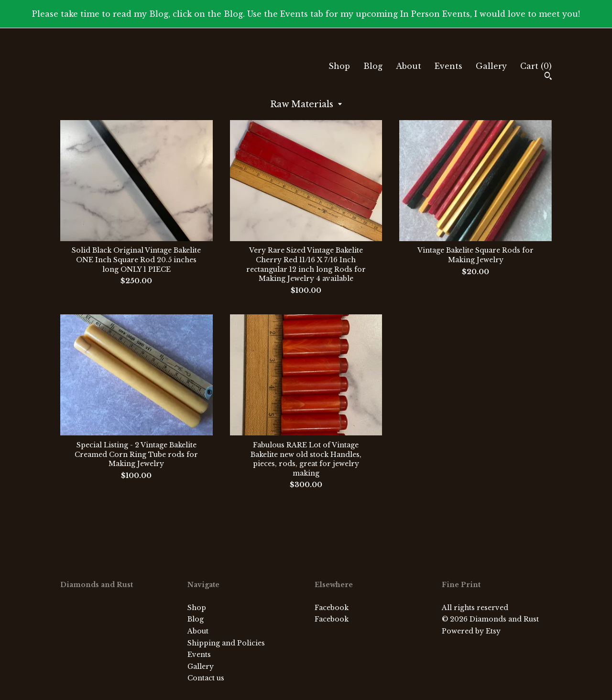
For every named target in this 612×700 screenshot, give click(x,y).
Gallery (491, 66)
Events (448, 66)
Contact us (206, 678)
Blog (373, 66)
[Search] (548, 77)
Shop (339, 66)
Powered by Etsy (471, 631)
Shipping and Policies (226, 643)
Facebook (332, 608)
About (409, 66)
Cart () (536, 66)
